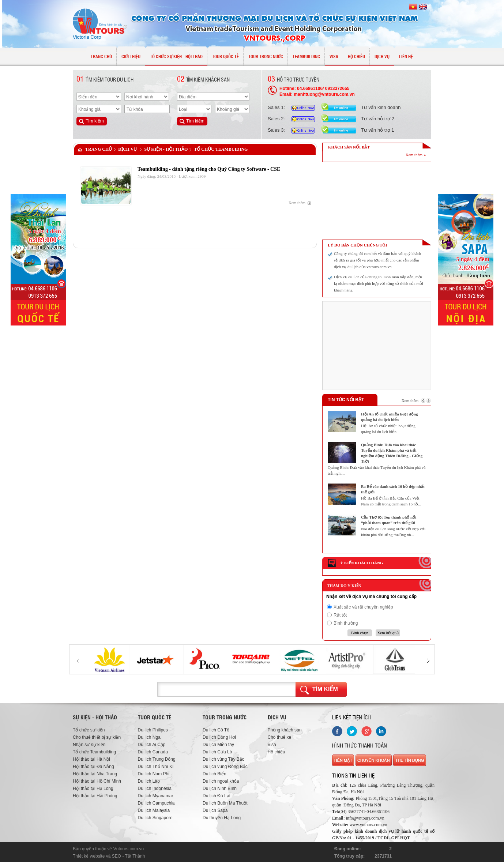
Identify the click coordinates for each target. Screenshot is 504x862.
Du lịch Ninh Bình (220, 788)
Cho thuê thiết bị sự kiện (97, 737)
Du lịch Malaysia (154, 810)
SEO (116, 856)
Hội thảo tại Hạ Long (93, 788)
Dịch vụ (127, 149)
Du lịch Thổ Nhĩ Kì (156, 767)
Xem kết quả (388, 633)
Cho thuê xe (280, 737)
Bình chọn (360, 633)
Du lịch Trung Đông (157, 759)
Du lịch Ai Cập (152, 745)
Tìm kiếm (325, 689)
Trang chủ (99, 149)
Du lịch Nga (149, 737)
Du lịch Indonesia (155, 788)
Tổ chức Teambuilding (94, 752)
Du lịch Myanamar (156, 796)
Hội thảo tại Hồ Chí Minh (97, 781)
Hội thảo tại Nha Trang (95, 774)
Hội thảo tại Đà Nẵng (93, 767)
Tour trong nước (225, 717)
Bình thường (346, 623)
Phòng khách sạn (285, 730)
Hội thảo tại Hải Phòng (95, 796)
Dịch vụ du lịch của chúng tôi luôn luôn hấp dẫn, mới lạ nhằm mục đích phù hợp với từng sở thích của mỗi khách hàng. (379, 283)
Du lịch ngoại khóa (221, 781)
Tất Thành (135, 856)
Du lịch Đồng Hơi (219, 737)
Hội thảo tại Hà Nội (91, 759)
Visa (272, 745)
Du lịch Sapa (215, 810)
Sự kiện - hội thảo (95, 717)
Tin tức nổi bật (346, 400)
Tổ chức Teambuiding (221, 149)
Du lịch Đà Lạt (217, 796)
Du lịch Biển (215, 774)
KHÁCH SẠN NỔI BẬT (349, 147)
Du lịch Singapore (155, 818)
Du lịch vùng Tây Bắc (223, 759)
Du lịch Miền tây (218, 745)
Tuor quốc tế (155, 717)
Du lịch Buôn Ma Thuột (225, 803)
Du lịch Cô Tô (216, 730)
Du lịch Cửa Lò (217, 752)
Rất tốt (340, 615)
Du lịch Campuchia (156, 803)
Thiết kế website (89, 856)
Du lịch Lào (149, 781)
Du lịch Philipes (153, 730)
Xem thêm (297, 203)
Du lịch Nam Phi (154, 774)
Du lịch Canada (153, 752)
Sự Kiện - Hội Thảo (166, 149)
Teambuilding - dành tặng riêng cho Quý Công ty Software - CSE (209, 169)
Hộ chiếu (277, 752)
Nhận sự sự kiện (89, 745)
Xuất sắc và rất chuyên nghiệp (363, 607)
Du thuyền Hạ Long (222, 818)
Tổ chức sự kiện (89, 730)
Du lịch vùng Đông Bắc (225, 767)
